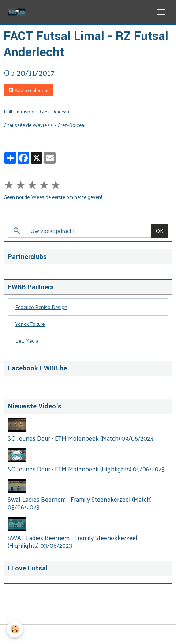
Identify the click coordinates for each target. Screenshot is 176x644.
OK (160, 231)
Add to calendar (29, 90)
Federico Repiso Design (41, 307)
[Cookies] (15, 629)
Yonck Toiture (30, 324)
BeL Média (27, 341)
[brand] (18, 12)
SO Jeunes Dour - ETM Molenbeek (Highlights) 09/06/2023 (86, 469)
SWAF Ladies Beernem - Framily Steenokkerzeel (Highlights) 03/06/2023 (73, 541)
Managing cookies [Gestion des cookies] (88, 634)
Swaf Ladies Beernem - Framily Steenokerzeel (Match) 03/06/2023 (80, 503)
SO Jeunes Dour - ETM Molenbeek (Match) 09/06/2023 (80, 438)
